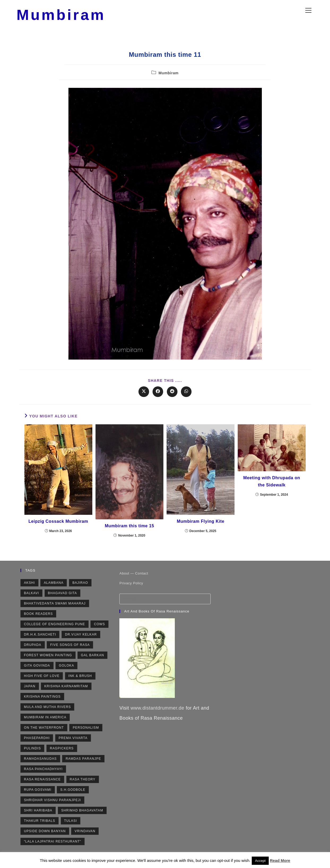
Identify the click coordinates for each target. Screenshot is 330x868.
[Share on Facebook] (158, 394)
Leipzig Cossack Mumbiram (58, 524)
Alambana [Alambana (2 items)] (54, 585)
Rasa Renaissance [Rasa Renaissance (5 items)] (42, 782)
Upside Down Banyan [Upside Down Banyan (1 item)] (45, 834)
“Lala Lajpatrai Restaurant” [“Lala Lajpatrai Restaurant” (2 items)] (53, 844)
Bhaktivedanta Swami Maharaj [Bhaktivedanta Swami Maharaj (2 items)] (55, 606)
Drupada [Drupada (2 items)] (33, 647)
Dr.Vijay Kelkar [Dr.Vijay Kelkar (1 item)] (81, 637)
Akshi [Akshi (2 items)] (29, 585)
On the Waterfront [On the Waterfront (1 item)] (44, 730)
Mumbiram (65, 16)
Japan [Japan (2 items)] (30, 689)
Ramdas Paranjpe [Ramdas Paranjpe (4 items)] (83, 761)
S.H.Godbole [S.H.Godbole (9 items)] (73, 792)
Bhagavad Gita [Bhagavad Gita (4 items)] (63, 595)
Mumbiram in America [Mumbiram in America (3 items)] (45, 720)
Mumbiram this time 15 (129, 528)
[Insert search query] (165, 601)
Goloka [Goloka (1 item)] (66, 668)
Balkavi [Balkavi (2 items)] (31, 595)
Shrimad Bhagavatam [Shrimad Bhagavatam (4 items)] (82, 813)
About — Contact (134, 576)
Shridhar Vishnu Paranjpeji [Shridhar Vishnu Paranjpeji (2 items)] (52, 802)
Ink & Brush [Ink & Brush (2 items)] (80, 678)
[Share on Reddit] (172, 394)
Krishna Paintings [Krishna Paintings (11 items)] (42, 699)
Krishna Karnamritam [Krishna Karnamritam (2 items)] (66, 689)
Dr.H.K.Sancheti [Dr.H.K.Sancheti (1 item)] (40, 637)
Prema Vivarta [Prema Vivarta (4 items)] (73, 740)
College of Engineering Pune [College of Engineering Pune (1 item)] (54, 627)
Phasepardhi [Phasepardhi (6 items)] (37, 740)
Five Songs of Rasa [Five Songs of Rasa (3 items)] (70, 647)
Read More (280, 860)
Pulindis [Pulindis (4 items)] (32, 751)
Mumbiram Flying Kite (201, 524)
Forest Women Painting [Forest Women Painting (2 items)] (48, 658)
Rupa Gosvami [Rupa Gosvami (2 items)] (38, 792)
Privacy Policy (131, 586)
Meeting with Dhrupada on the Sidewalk (272, 484)
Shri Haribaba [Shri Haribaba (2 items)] (38, 813)
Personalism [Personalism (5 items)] (86, 730)
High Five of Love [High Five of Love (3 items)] (42, 678)
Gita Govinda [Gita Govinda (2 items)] (37, 668)
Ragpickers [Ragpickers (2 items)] (62, 751)
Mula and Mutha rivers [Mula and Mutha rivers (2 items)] (47, 709)
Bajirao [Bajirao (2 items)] (80, 585)
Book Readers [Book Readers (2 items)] (38, 616)
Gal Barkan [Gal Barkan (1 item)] (92, 658)
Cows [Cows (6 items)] (99, 627)
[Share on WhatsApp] (186, 394)
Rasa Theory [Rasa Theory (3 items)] (83, 782)
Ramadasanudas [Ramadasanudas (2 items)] (40, 761)
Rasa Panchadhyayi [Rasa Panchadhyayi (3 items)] (43, 771)
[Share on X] (144, 394)
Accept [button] (260, 861)
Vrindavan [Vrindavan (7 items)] (85, 834)
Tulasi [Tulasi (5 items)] (71, 823)
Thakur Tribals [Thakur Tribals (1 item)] (40, 823)
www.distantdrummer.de (157, 710)
